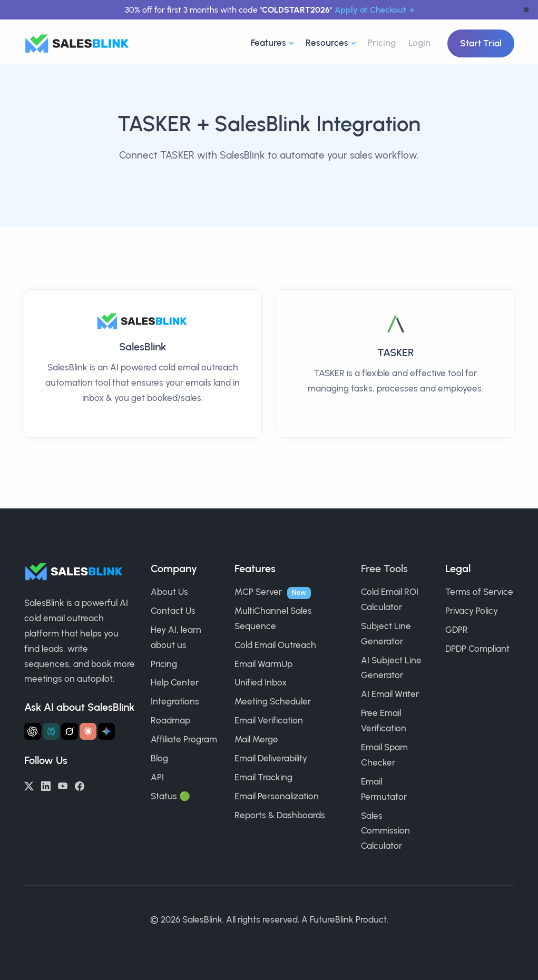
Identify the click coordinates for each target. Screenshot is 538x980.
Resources (327, 43)
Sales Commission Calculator (385, 831)
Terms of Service (479, 592)
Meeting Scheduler (273, 701)
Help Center (175, 682)
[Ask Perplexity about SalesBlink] (51, 731)
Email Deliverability (271, 758)
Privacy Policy (472, 611)
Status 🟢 (170, 796)
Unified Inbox (261, 682)
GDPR (457, 630)
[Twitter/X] (29, 785)
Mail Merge (256, 739)
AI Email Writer (390, 694)
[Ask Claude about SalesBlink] (88, 731)
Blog (159, 758)
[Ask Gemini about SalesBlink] (106, 731)
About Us (169, 592)
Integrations (175, 701)
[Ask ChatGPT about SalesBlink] (33, 731)
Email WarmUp (263, 664)
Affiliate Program (184, 739)
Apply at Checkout (370, 10)
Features (268, 43)
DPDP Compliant (477, 649)
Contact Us (173, 611)
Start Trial (481, 43)
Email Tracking (263, 777)
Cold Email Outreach (275, 645)
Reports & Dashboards (280, 815)
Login (419, 43)
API (157, 777)
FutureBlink (332, 919)
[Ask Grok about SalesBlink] (70, 731)
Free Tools (384, 569)
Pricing (382, 43)
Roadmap (170, 720)
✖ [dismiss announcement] (526, 10)
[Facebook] (80, 785)
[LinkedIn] (46, 785)
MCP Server (258, 592)
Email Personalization (277, 796)
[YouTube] (63, 785)
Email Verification (269, 720)
